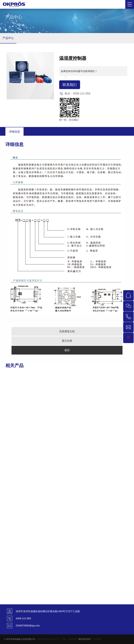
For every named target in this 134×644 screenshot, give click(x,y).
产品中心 (8, 38)
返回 (67, 350)
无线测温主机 (67, 331)
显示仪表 (67, 341)
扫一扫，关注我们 (69, 120)
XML (64, 639)
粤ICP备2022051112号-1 (49, 639)
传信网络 (97, 639)
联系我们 (70, 85)
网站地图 (72, 639)
